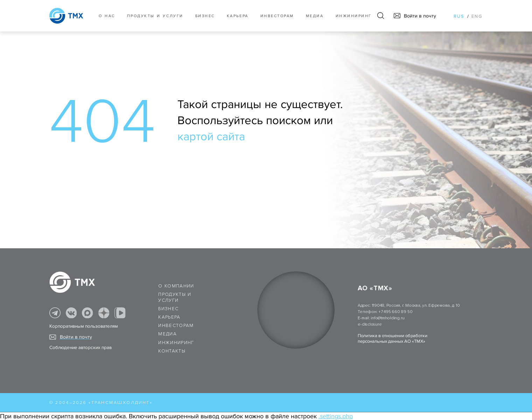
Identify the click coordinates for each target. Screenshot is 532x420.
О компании (176, 286)
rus (459, 16)
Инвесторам (277, 16)
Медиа (315, 16)
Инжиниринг (354, 16)
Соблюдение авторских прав (80, 348)
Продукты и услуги (155, 16)
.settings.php (336, 416)
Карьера (238, 16)
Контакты (172, 351)
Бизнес (168, 309)
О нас (107, 16)
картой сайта (211, 137)
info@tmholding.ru (387, 318)
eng (477, 16)
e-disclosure (370, 324)
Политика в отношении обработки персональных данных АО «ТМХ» (393, 339)
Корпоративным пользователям (84, 326)
